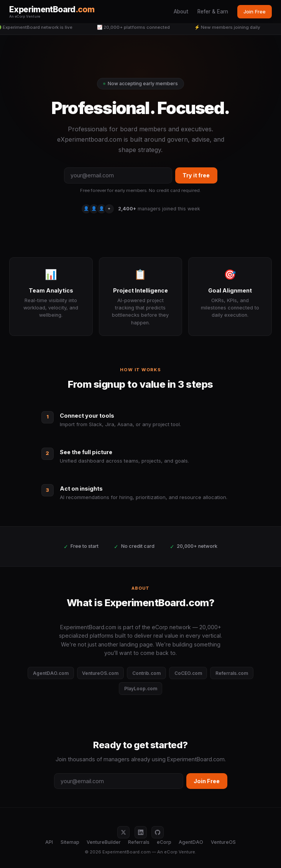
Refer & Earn (213, 12)
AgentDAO (191, 842)
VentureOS (223, 842)
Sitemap (70, 842)
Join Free (255, 12)
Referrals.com (232, 673)
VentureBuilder (104, 842)
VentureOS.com (100, 673)
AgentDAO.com (51, 673)
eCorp (164, 842)
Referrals (139, 842)
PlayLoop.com (141, 689)
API (49, 842)
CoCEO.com (188, 673)
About (181, 12)
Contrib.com (146, 673)
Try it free (196, 175)
